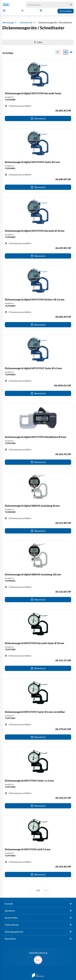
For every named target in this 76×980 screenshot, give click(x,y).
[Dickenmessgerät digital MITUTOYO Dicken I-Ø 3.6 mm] (38, 298)
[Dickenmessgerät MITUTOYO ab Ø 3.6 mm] (38, 848)
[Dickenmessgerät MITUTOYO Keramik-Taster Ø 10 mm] (38, 641)
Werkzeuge (8, 22)
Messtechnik (26, 22)
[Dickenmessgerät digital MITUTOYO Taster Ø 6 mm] (38, 160)
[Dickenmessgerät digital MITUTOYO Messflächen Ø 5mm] (38, 435)
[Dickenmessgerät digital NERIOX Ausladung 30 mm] (38, 504)
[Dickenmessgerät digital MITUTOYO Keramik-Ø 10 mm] (38, 229)
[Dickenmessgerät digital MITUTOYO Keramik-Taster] (38, 92)
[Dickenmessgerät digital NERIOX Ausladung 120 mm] (38, 573)
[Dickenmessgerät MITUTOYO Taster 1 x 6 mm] (38, 779)
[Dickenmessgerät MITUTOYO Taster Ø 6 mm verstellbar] (38, 710)
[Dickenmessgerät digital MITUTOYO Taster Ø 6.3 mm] (38, 366)
